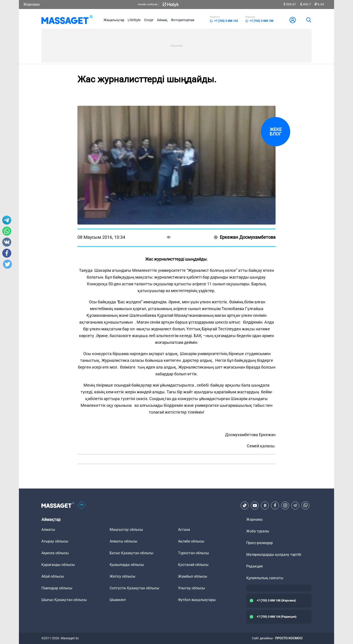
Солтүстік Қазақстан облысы (134, 588)
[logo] (67, 20)
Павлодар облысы (57, 588)
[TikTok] (245, 505)
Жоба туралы (258, 531)
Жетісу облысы (122, 576)
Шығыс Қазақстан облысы (64, 600)
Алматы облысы (123, 541)
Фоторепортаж (183, 20)
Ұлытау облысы (191, 588)
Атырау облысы (55, 541)
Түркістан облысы (193, 553)
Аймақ (162, 20)
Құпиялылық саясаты (265, 578)
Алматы (48, 530)
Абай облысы (53, 576)
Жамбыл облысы (193, 576)
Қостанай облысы (193, 565)
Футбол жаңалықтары (197, 600)
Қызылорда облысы (127, 565)
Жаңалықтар (114, 20)
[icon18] (82, 505)
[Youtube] (255, 505)
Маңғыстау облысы (126, 530)
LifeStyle (134, 20)
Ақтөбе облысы (191, 541)
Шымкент (118, 600)
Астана (184, 530)
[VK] (265, 505)
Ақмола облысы (55, 553)
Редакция (255, 566)
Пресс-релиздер (260, 543)
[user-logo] (293, 20)
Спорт (149, 20)
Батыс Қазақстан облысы (131, 553)
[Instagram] (285, 505)
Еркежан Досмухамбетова (245, 237)
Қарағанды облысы (58, 565)
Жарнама (32, 4)
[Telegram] (295, 505)
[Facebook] (275, 505)
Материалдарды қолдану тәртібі (274, 555)
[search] (308, 20)
